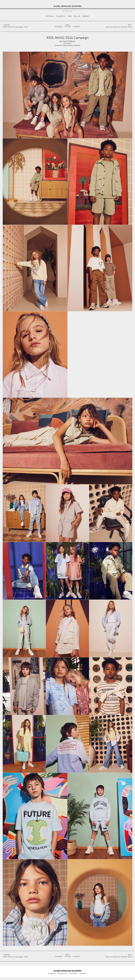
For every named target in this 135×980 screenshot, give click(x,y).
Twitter (68, 27)
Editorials (50, 16)
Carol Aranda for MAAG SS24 (119, 27)
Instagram (73, 974)
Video (70, 16)
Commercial (61, 16)
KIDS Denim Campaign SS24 (16, 27)
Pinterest (76, 27)
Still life (77, 16)
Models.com (63, 974)
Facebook (59, 27)
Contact (86, 16)
